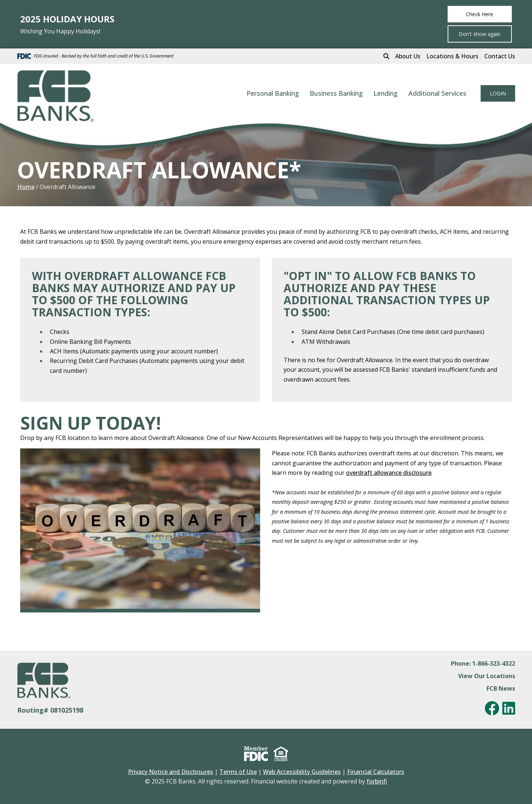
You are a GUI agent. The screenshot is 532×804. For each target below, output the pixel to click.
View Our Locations (487, 676)
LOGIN (498, 93)
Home (26, 187)
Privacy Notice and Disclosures (171, 772)
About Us (408, 56)
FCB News (501, 688)
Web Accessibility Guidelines (302, 772)
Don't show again (480, 34)
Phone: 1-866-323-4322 (483, 663)
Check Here (480, 14)
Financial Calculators (376, 772)
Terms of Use (238, 772)
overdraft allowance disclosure (389, 473)
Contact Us (500, 56)
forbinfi (377, 781)
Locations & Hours (452, 56)
